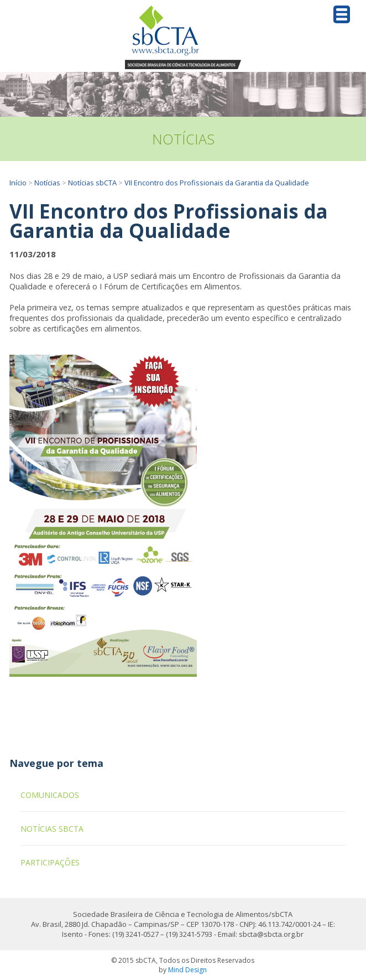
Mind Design (187, 970)
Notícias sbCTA (92, 183)
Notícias (47, 183)
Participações (50, 862)
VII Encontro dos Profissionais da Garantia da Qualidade (217, 183)
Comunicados (50, 795)
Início (18, 183)
